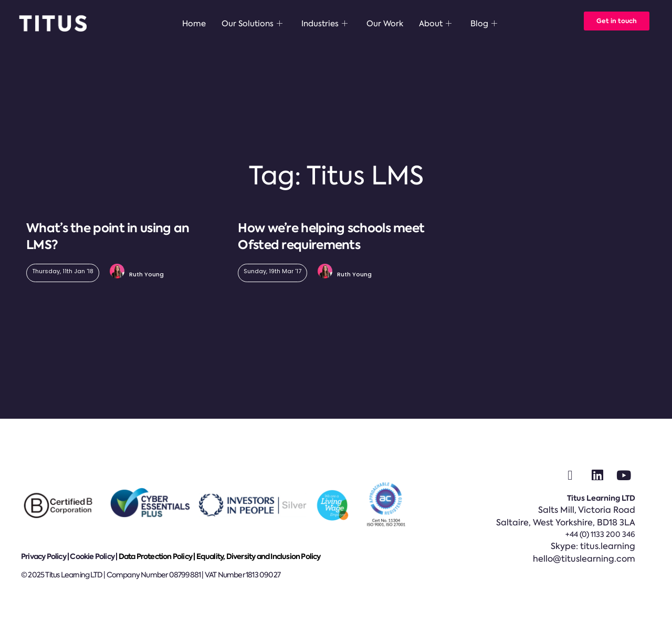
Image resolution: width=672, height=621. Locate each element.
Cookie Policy (92, 556)
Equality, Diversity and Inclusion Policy (259, 556)
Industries (324, 24)
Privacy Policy (44, 556)
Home (194, 24)
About (435, 24)
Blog (484, 24)
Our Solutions (252, 24)
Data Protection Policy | (157, 556)
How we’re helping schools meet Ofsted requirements (331, 236)
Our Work (385, 24)
